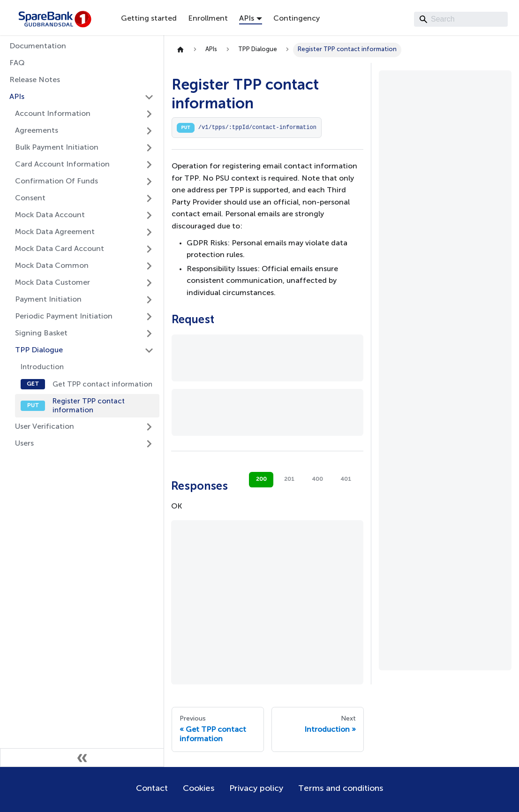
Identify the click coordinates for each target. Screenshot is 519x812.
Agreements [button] (37, 131)
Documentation (38, 46)
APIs (17, 97)
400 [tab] (317, 479)
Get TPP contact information (102, 384)
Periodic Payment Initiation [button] (64, 317)
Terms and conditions (341, 789)
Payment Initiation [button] (48, 300)
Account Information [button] (53, 114)
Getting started (149, 19)
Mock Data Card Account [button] (60, 249)
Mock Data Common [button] (52, 266)
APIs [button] (247, 19)
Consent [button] (30, 198)
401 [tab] (346, 479)
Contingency (297, 19)
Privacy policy (256, 789)
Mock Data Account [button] (50, 215)
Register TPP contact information (89, 406)
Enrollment (208, 19)
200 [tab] (261, 479)
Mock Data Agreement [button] (55, 232)
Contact (152, 789)
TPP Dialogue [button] (39, 350)
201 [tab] (289, 479)
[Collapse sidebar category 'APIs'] (149, 97)
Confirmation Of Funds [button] (56, 182)
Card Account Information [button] (62, 165)
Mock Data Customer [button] (53, 283)
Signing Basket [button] (41, 334)
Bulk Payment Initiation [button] (57, 148)
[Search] (461, 19)
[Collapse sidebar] (82, 758)
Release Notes (35, 80)
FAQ (17, 63)
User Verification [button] (45, 427)
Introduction (42, 367)
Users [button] (24, 444)
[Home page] (181, 50)
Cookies (199, 789)
